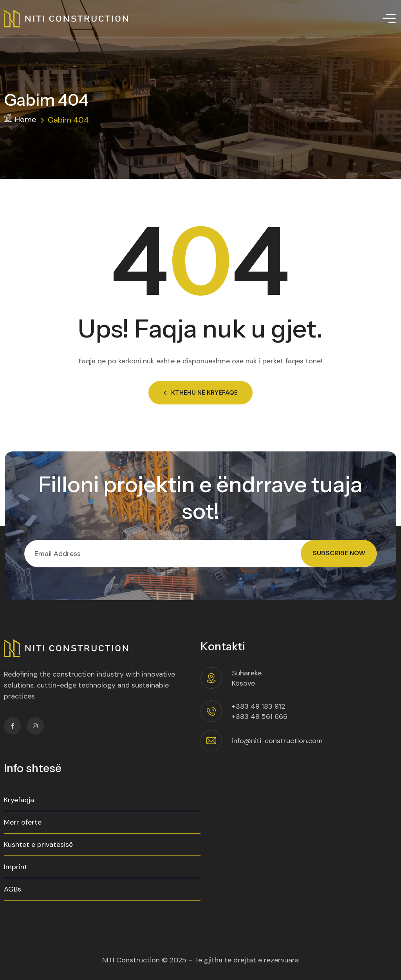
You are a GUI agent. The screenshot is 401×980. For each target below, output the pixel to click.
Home (20, 120)
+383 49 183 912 (258, 706)
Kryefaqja (19, 800)
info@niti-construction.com (277, 741)
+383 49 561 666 (260, 717)
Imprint (16, 867)
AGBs (13, 889)
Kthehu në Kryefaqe (200, 393)
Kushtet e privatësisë (38, 845)
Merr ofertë (23, 822)
